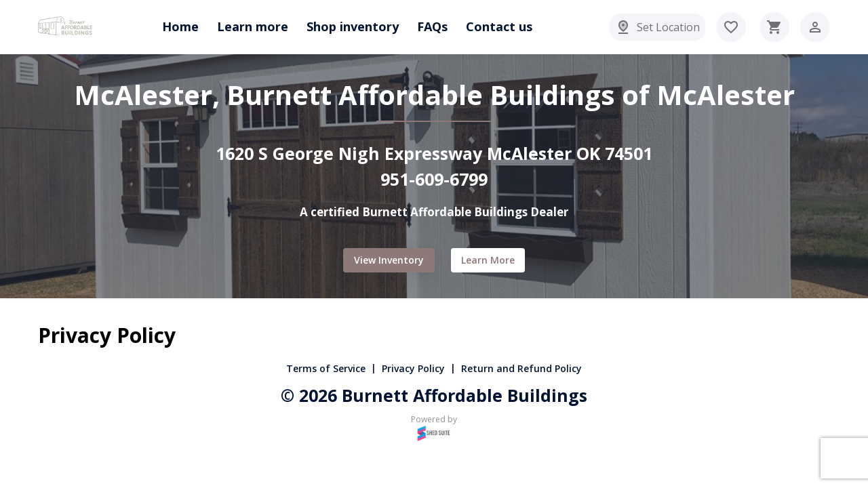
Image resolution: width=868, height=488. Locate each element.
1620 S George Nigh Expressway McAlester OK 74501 (434, 153)
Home (180, 26)
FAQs (432, 26)
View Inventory (389, 261)
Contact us (499, 26)
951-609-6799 (434, 179)
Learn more (253, 26)
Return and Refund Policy (521, 368)
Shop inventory (353, 26)
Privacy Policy (413, 368)
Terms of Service (326, 368)
